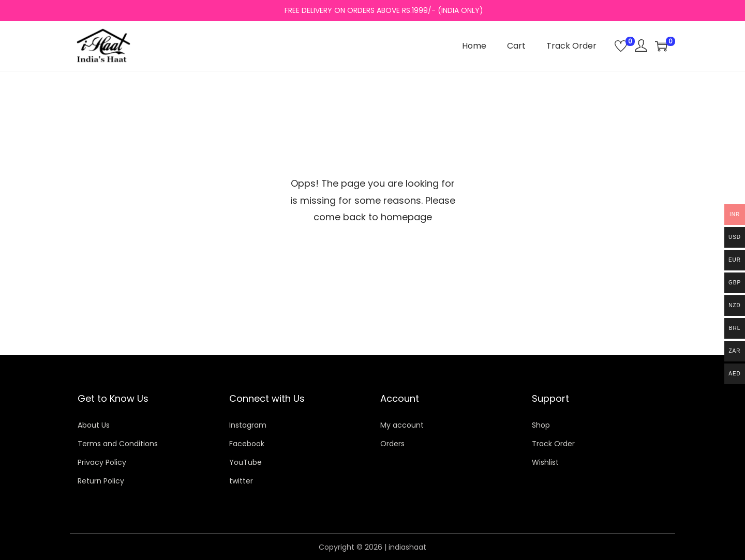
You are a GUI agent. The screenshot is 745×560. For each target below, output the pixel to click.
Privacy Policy (102, 462)
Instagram (248, 425)
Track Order (553, 444)
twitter (241, 481)
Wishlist (545, 462)
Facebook (247, 444)
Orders (392, 444)
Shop (541, 425)
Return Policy (101, 481)
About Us (94, 425)
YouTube (245, 462)
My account (402, 425)
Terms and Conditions (118, 444)
